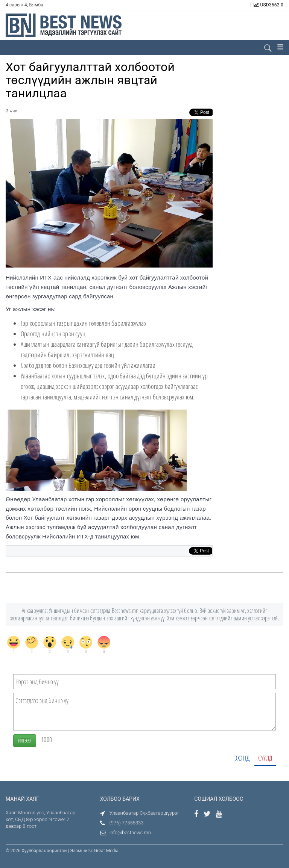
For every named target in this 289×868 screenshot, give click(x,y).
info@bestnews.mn (130, 832)
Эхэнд (242, 758)
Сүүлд (265, 758)
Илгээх (25, 740)
